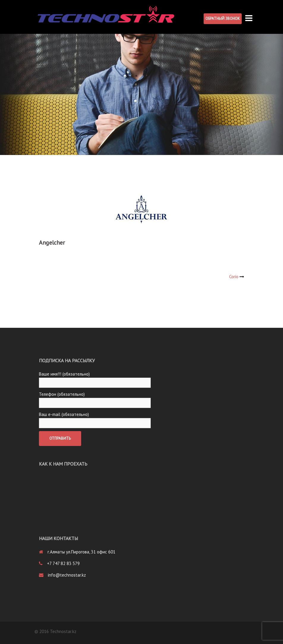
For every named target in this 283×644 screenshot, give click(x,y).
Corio (234, 277)
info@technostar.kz (67, 575)
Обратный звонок (223, 19)
